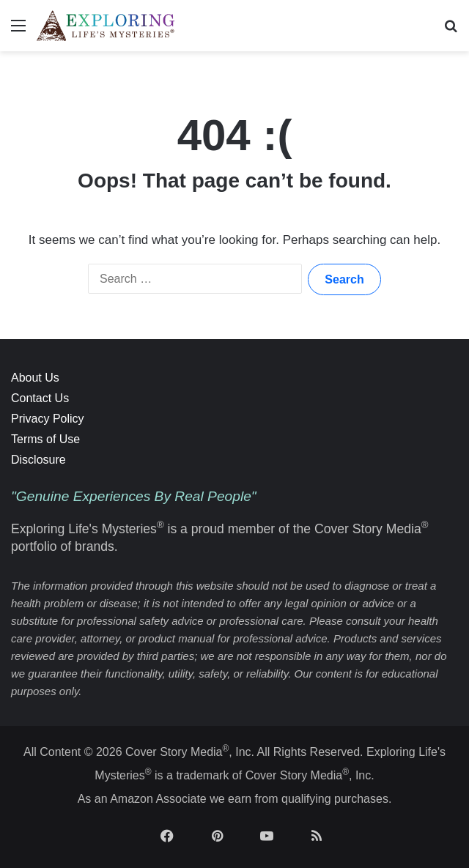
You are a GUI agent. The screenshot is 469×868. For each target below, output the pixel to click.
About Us (35, 378)
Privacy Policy (48, 419)
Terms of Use (45, 439)
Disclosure (38, 460)
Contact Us (40, 398)
